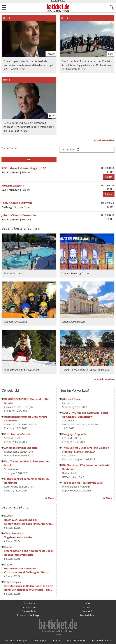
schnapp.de (41, 641)
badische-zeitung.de (17, 641)
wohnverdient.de (76, 641)
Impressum (29, 607)
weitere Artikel (105, 140)
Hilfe (87, 603)
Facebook (87, 611)
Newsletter (29, 603)
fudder (57, 641)
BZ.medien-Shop (102, 641)
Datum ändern (10, 148)
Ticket (109, 177)
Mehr (51, 498)
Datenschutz (29, 611)
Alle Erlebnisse (106, 379)
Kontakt (87, 607)
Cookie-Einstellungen (29, 615)
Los (29, 160)
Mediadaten (87, 615)
